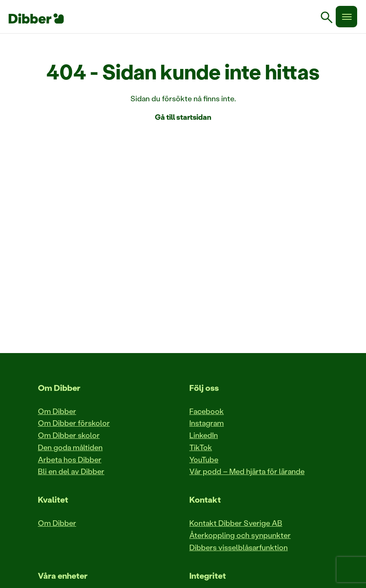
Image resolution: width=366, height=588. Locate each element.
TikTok (201, 447)
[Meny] (346, 17)
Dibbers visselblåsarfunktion (239, 547)
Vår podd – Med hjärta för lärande (247, 471)
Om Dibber (57, 411)
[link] (330, 18)
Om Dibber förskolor (74, 423)
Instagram (207, 423)
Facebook (207, 411)
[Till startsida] (36, 18)
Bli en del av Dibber (71, 471)
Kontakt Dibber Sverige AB (236, 523)
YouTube (204, 459)
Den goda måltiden (70, 447)
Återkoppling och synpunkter (240, 535)
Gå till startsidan (183, 117)
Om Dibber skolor (69, 435)
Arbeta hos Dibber (70, 459)
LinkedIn (204, 435)
